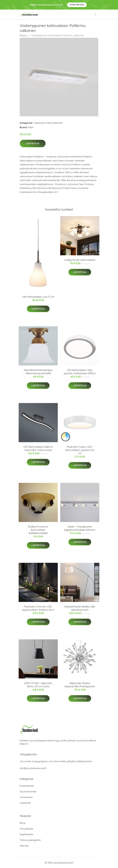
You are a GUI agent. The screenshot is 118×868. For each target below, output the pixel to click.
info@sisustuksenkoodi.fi (33, 768)
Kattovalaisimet (54, 123)
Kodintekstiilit (27, 786)
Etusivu (23, 35)
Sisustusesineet (28, 792)
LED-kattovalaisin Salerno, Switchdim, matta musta (38, 448)
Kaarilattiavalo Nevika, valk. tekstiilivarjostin (80, 608)
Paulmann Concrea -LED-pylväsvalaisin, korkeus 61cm (38, 608)
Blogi (22, 823)
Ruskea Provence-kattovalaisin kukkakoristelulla (38, 530)
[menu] (96, 14)
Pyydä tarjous (77, 5)
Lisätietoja (33, 143)
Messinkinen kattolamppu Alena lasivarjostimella (38, 372)
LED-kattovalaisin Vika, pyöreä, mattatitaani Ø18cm (80, 372)
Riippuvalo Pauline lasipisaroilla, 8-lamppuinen (80, 685)
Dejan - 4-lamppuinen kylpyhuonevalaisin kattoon (80, 528)
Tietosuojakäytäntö (30, 840)
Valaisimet (39, 123)
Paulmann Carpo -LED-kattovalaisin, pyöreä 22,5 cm (80, 450)
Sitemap (24, 846)
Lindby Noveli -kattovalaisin (80, 260)
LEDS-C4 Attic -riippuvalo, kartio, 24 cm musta (38, 685)
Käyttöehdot (26, 834)
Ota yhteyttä (26, 829)
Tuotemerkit (26, 797)
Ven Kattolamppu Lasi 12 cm (38, 297)
